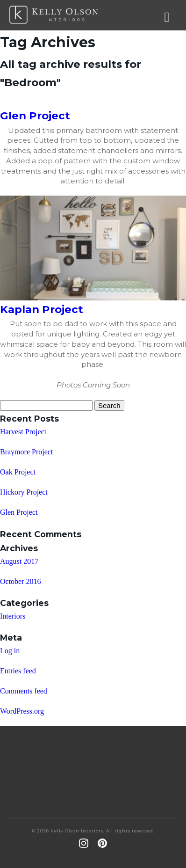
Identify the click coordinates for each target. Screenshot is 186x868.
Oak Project (18, 472)
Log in (10, 651)
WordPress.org (22, 711)
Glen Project (35, 116)
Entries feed (18, 671)
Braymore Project (26, 452)
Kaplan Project (42, 309)
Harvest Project (23, 432)
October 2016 (21, 581)
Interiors (13, 616)
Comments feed (24, 691)
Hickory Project (24, 492)
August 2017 (19, 561)
